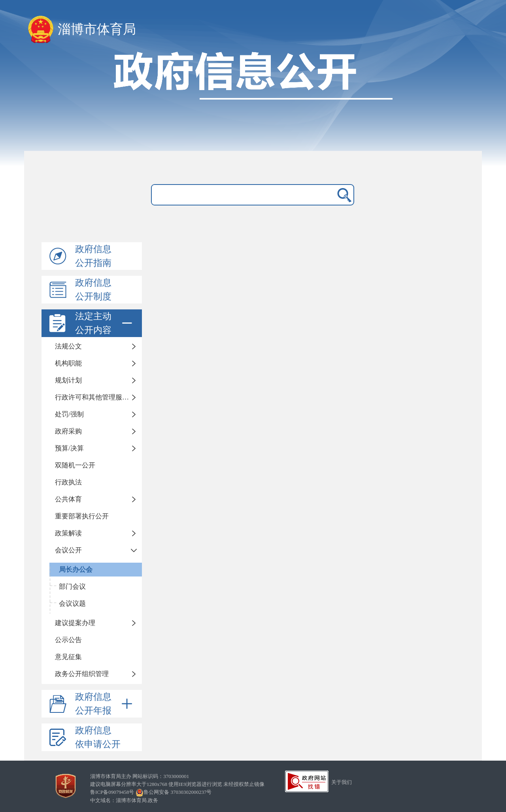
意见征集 (68, 657)
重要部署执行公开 (82, 516)
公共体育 (68, 499)
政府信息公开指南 (93, 256)
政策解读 (68, 533)
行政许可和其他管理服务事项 (98, 397)
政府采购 (68, 431)
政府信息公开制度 (93, 290)
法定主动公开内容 (105, 323)
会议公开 (68, 550)
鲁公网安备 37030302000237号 (174, 792)
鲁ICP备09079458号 (112, 792)
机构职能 (68, 363)
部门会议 (72, 587)
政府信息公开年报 (105, 704)
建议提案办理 (75, 623)
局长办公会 (76, 570)
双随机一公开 (75, 465)
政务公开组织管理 (82, 674)
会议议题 (72, 604)
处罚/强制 (69, 414)
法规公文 (68, 346)
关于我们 (342, 782)
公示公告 (68, 640)
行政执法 (68, 482)
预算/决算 (69, 448)
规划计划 (68, 380)
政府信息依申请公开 (98, 737)
